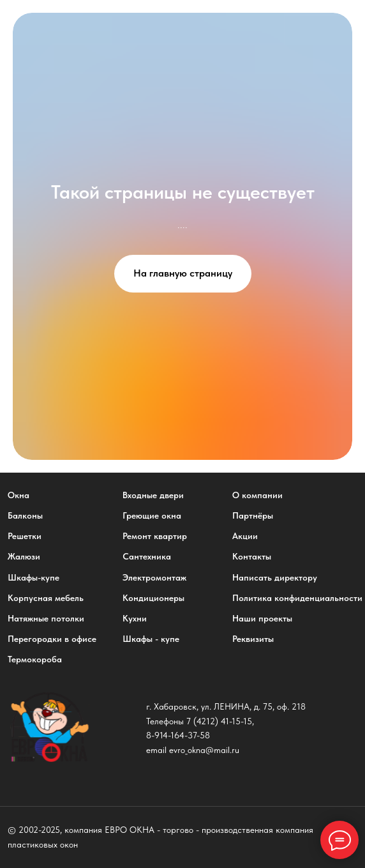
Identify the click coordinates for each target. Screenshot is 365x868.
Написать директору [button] (275, 577)
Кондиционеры (153, 598)
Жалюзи (24, 556)
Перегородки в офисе (52, 639)
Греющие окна (152, 515)
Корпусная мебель (46, 598)
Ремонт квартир (155, 536)
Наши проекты (262, 618)
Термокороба (35, 659)
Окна (19, 495)
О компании (257, 495)
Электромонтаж (154, 577)
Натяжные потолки (46, 618)
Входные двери (153, 495)
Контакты (252, 556)
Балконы (25, 515)
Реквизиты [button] (253, 639)
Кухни (135, 618)
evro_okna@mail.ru (204, 750)
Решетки (25, 536)
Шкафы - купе (151, 639)
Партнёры (253, 515)
